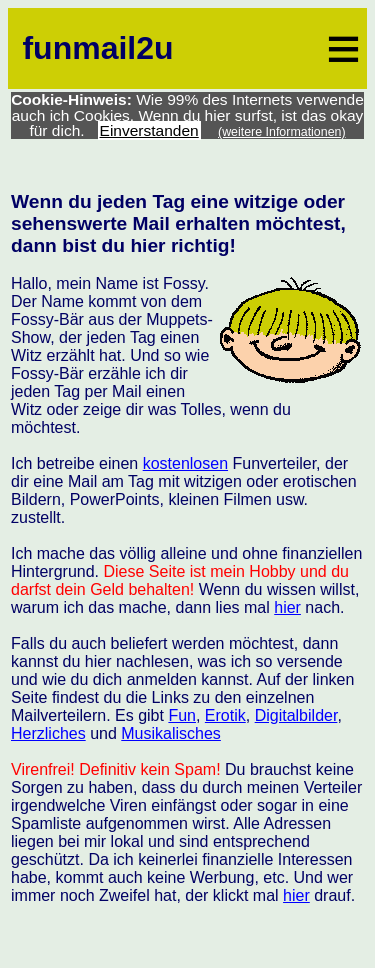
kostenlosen (185, 463)
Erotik (225, 715)
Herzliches (48, 733)
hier (287, 607)
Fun (182, 715)
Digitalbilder (296, 715)
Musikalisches (171, 733)
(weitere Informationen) (282, 132)
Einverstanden (149, 130)
